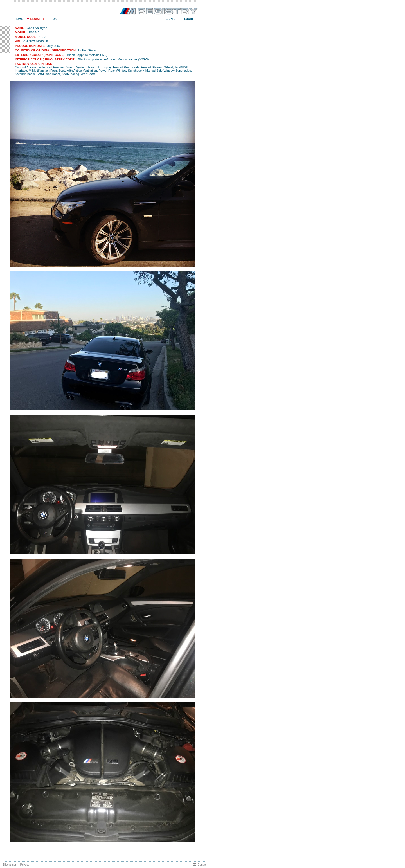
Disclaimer (10, 865)
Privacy (25, 865)
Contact (202, 865)
